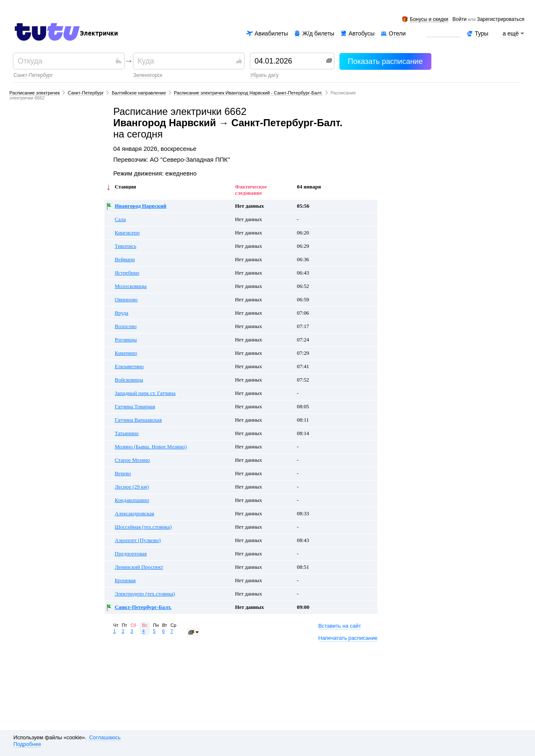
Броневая (125, 580)
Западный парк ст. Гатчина (145, 393)
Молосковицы (131, 286)
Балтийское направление (139, 93)
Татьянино (127, 433)
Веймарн (125, 260)
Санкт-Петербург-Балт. (143, 607)
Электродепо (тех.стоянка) (145, 594)
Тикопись (126, 246)
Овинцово (126, 300)
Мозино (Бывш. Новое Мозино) (151, 447)
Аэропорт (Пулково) (138, 540)
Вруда (122, 313)
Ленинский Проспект (139, 567)
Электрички (99, 33)
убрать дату (264, 75)
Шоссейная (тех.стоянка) (143, 527)
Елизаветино (129, 367)
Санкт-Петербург (33, 75)
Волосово (126, 326)
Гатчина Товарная (135, 407)
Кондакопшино (132, 500)
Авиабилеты (271, 33)
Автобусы (362, 33)
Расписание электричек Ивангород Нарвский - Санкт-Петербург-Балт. (248, 93)
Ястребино (127, 273)
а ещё (511, 33)
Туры (481, 33)
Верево (123, 473)
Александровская (135, 514)
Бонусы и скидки (429, 19)
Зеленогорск (148, 75)
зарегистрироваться (501, 20)
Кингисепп (127, 233)
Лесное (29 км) (132, 487)
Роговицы (126, 340)
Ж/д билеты (318, 33)
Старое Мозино (132, 460)
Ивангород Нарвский (141, 206)
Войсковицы (129, 380)
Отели (397, 34)
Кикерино (126, 353)
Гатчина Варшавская (138, 420)
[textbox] (65, 61)
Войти (460, 20)
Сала (120, 219)
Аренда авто (443, 34)
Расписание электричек (35, 93)
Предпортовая (131, 554)
